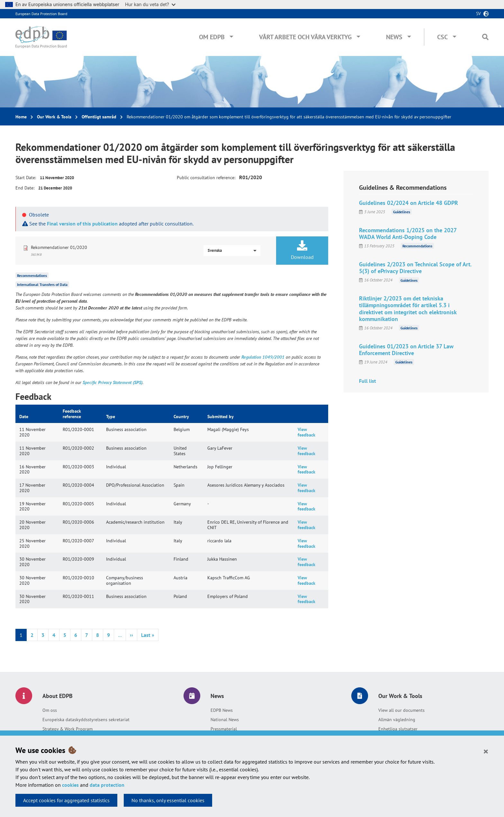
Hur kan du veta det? (150, 4)
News (394, 37)
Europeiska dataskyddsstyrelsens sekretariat (86, 720)
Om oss (50, 710)
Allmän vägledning (397, 720)
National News (225, 720)
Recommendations (32, 275)
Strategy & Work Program (67, 729)
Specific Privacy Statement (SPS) (113, 382)
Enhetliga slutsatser (398, 729)
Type (111, 417)
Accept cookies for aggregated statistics (66, 800)
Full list (368, 381)
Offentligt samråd (99, 117)
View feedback (306, 432)
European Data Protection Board (41, 14)
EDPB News (222, 710)
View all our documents (401, 710)
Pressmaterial (224, 729)
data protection (107, 785)
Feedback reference (72, 414)
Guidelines (402, 212)
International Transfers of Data (42, 285)
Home (21, 117)
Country (181, 417)
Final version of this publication (82, 224)
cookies (70, 785)
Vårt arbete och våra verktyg (305, 37)
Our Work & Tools (54, 117)
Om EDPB (212, 37)
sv (478, 14)
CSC (442, 37)
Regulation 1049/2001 (263, 357)
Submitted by (221, 417)
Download (302, 250)
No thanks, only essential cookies (168, 800)
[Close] (486, 751)
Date (24, 417)
